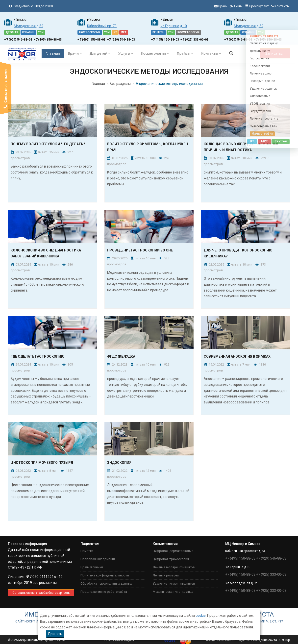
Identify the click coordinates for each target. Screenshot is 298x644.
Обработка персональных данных (106, 583)
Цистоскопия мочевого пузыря (42, 463)
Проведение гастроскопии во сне (140, 250)
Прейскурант (259, 6)
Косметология (155, 53)
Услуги (126, 53)
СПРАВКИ (28, 32)
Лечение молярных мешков (174, 567)
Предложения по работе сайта (104, 592)
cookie (201, 616)
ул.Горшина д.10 (174, 26)
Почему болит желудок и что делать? (48, 144)
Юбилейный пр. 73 (102, 26)
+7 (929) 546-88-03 (18, 39)
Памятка (87, 551)
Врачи (223, 6)
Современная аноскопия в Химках (237, 356)
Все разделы (120, 84)
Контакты (282, 6)
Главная (53, 53)
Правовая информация (98, 559)
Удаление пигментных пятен (174, 583)
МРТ (124, 32)
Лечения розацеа (166, 575)
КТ (115, 32)
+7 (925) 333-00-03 (194, 39)
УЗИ (41, 32)
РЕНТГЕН (158, 32)
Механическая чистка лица (173, 592)
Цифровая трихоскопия (171, 559)
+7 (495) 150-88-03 (48, 39)
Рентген (281, 141)
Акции (238, 6)
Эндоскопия (119, 463)
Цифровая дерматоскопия (173, 551)
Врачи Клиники (92, 567)
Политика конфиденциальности (105, 575)
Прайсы (185, 53)
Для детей (100, 53)
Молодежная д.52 (29, 26)
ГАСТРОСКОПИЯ (90, 32)
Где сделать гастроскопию (38, 356)
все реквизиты (45, 583)
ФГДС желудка (121, 356)
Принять (55, 634)
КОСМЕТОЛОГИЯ (188, 32)
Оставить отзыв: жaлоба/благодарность (41, 593)
